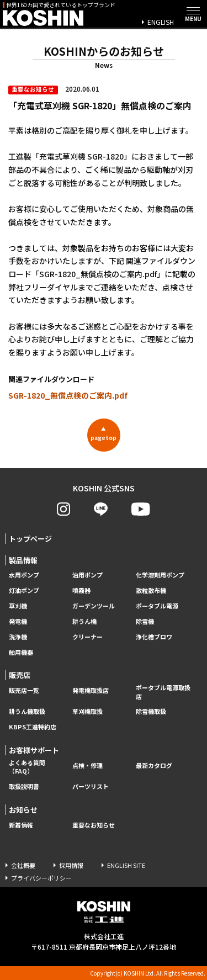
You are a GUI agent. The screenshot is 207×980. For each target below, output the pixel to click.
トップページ (30, 539)
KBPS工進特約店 (33, 727)
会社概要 (23, 865)
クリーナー (87, 637)
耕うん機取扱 (27, 711)
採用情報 (71, 865)
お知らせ (23, 810)
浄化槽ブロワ (154, 637)
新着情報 (21, 825)
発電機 (18, 621)
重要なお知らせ (94, 825)
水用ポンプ (24, 575)
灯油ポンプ (24, 590)
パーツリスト (91, 786)
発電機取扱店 (91, 690)
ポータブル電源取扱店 (163, 692)
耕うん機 (84, 621)
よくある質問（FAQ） (27, 767)
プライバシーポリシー (41, 878)
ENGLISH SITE (126, 865)
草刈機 (18, 606)
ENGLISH (161, 22)
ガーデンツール (94, 606)
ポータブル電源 (157, 606)
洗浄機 (18, 637)
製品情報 (23, 560)
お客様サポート (34, 750)
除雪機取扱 (151, 711)
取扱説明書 (24, 786)
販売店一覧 (24, 690)
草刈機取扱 (87, 711)
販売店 (20, 675)
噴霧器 (81, 590)
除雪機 (145, 621)
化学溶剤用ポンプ (160, 575)
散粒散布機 (151, 590)
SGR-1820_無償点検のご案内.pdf (68, 395)
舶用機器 (21, 652)
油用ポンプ (87, 575)
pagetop (104, 433)
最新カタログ (154, 766)
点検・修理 (87, 766)
